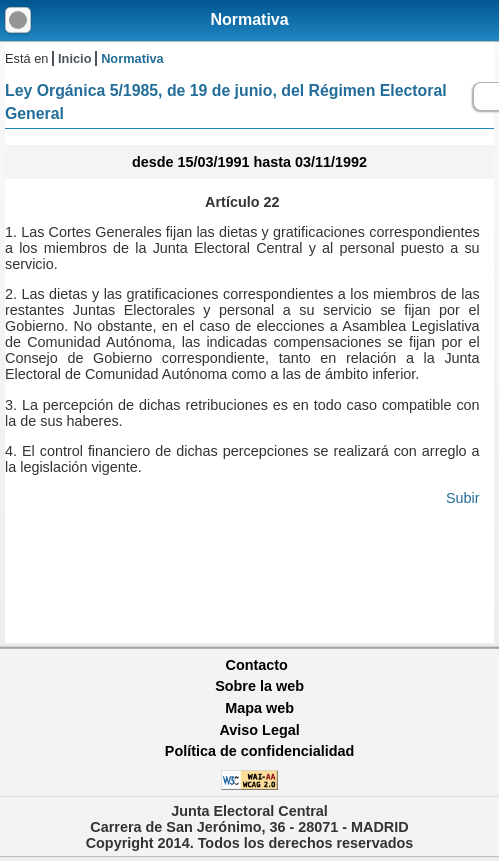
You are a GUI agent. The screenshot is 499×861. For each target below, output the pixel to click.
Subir (463, 498)
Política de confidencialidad (260, 751)
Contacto (257, 665)
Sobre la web (259, 686)
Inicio (74, 58)
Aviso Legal (259, 730)
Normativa (249, 19)
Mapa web (259, 708)
